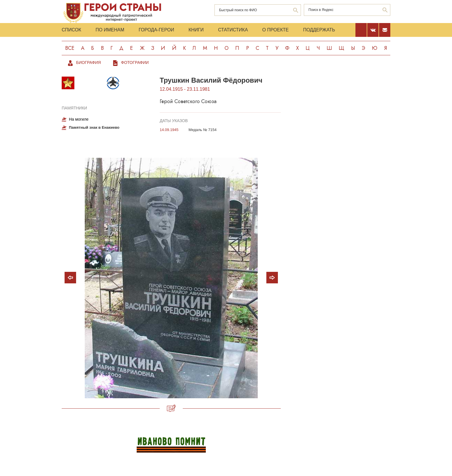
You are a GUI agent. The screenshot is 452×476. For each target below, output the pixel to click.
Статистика (233, 30)
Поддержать (319, 30)
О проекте (276, 30)
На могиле (79, 119)
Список (71, 30)
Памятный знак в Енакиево (94, 127)
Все (70, 48)
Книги (196, 30)
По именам (110, 30)
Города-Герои (156, 30)
